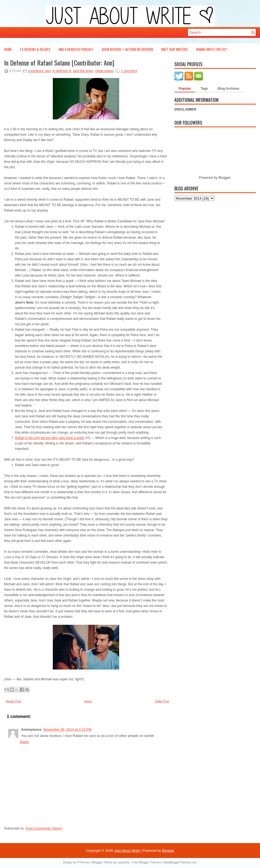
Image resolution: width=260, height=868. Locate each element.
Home (8, 49)
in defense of (62, 71)
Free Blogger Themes (147, 862)
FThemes (83, 862)
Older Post (162, 701)
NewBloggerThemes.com (180, 862)
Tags (204, 89)
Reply (24, 742)
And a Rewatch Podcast (76, 49)
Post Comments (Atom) (44, 828)
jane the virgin (83, 71)
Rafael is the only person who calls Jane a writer (50, 438)
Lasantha (123, 862)
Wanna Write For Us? (212, 49)
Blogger (225, 178)
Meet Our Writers (175, 49)
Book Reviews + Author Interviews (128, 49)
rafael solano (104, 71)
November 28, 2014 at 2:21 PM (67, 729)
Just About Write (127, 851)
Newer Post (13, 701)
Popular (185, 89)
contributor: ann (39, 71)
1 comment (129, 71)
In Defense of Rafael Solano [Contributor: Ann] (59, 63)
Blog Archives (229, 89)
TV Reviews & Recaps (35, 49)
